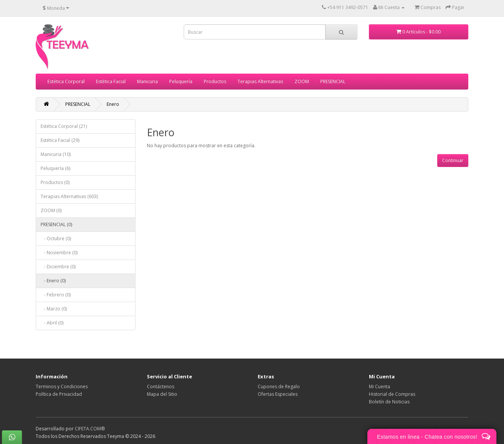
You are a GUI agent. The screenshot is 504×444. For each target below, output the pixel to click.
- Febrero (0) (56, 295)
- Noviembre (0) (59, 253)
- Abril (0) (52, 323)
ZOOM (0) (51, 210)
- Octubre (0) (56, 239)
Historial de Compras (392, 394)
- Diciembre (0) (58, 267)
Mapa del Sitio (162, 394)
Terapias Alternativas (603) (69, 196)
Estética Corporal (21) (64, 126)
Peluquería (181, 81)
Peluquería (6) (55, 168)
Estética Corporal (66, 81)
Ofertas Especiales (278, 394)
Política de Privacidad (59, 394)
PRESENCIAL (333, 81)
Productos (215, 81)
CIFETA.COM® (90, 429)
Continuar (453, 160)
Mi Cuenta (380, 387)
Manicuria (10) (56, 154)
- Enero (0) (53, 281)
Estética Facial (111, 81)
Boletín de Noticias (389, 402)
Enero (113, 104)
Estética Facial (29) (60, 140)
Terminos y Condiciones (62, 387)
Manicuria (147, 81)
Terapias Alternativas (260, 81)
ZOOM (302, 81)
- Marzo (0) (54, 309)
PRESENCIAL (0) (56, 224)
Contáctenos (161, 387)
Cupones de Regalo (279, 387)
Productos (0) (55, 182)
